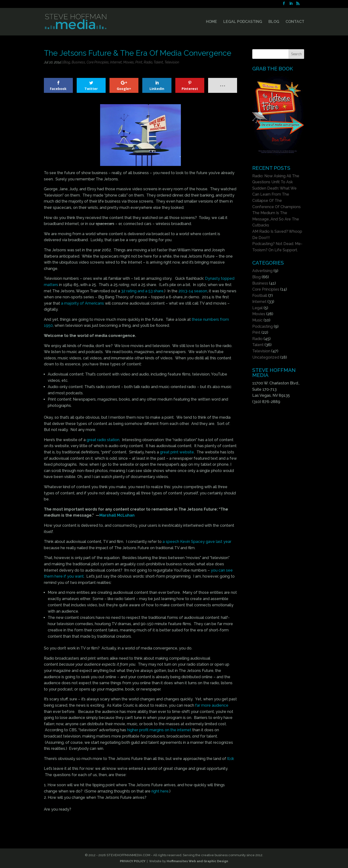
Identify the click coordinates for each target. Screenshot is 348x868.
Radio (148, 62)
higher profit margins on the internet (159, 730)
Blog (67, 62)
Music (257, 320)
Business (78, 62)
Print (139, 62)
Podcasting (263, 326)
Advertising (262, 271)
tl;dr (230, 759)
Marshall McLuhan (117, 515)
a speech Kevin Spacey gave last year (197, 542)
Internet (116, 62)
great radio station (103, 440)
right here (160, 791)
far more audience (212, 705)
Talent (158, 62)
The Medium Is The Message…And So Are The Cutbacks (276, 219)
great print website (177, 452)
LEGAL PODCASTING (243, 22)
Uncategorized (266, 357)
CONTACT (295, 22)
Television (172, 62)
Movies (129, 62)
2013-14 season (193, 291)
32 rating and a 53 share (142, 291)
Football (260, 296)
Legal (257, 308)
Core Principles (98, 62)
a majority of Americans (82, 303)
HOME (212, 22)
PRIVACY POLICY (133, 861)
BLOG (274, 22)
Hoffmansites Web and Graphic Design (197, 861)
